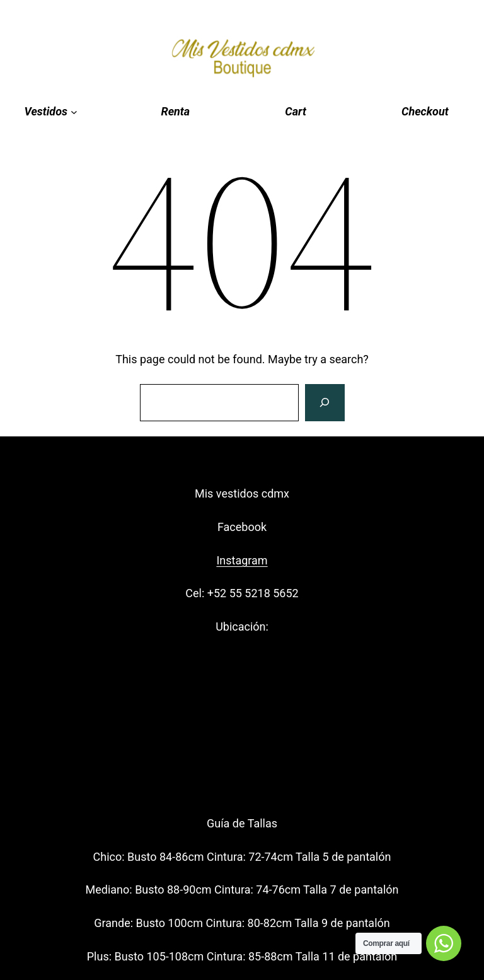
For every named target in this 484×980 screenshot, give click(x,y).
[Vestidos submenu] (50, 112)
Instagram (242, 560)
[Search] (325, 403)
